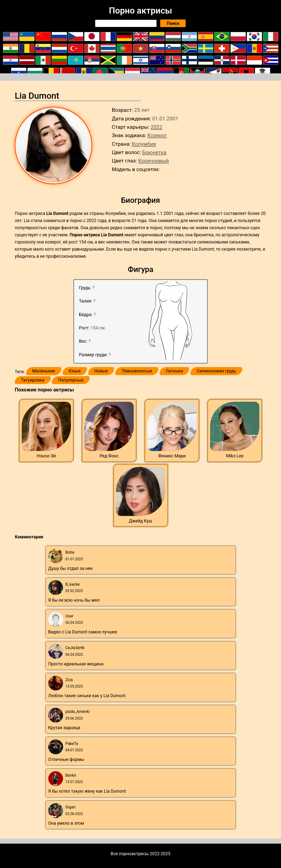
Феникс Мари (172, 456)
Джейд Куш (140, 521)
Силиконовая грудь (216, 371)
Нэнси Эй (46, 456)
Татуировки (33, 380)
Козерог (157, 135)
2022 (156, 127)
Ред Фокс (109, 456)
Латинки (174, 371)
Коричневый (154, 161)
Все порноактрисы (130, 854)
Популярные (71, 380)
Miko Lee (235, 456)
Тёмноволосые (137, 371)
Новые (101, 371)
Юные (75, 371)
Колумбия (144, 144)
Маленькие (44, 371)
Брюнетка (154, 152)
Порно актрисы (140, 11)
